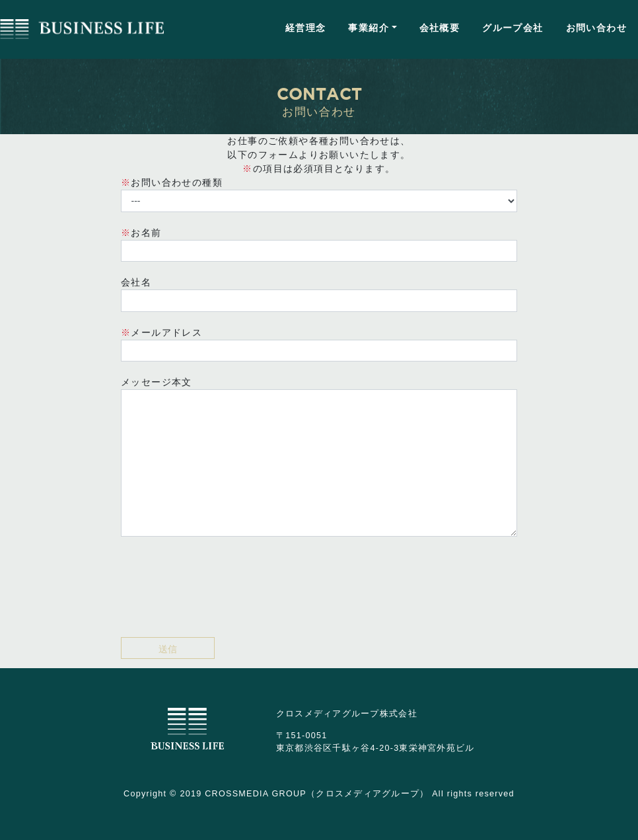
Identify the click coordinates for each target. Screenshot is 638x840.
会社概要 (440, 28)
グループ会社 (513, 28)
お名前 (319, 245)
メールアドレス (319, 345)
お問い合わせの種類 (319, 195)
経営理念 (306, 28)
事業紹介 (369, 28)
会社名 (319, 294)
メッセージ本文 (319, 457)
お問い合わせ (596, 28)
